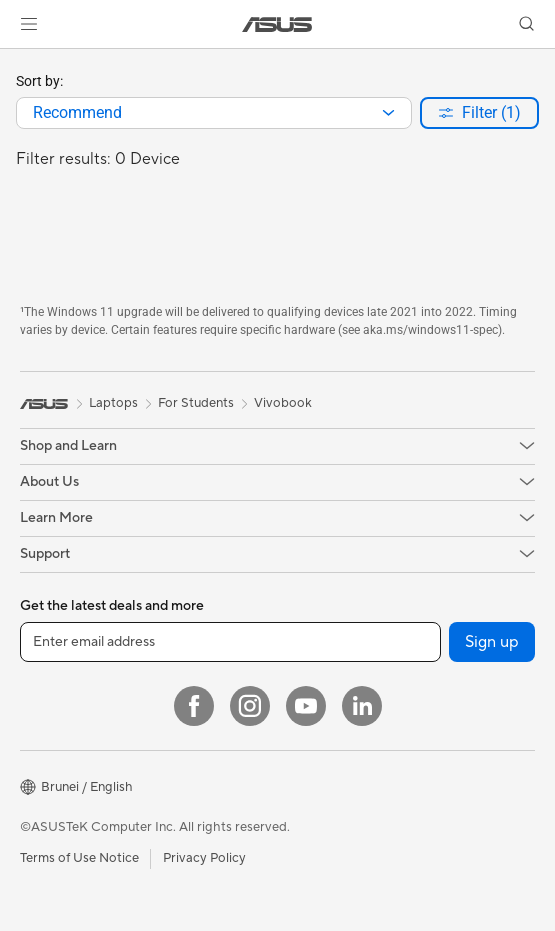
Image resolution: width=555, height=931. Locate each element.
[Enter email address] (230, 642)
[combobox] (214, 113)
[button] (29, 24)
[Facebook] (194, 706)
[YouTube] (306, 706)
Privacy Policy (204, 858)
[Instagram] (250, 706)
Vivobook (283, 403)
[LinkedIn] (362, 706)
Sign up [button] (492, 642)
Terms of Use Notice (79, 858)
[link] (277, 24)
